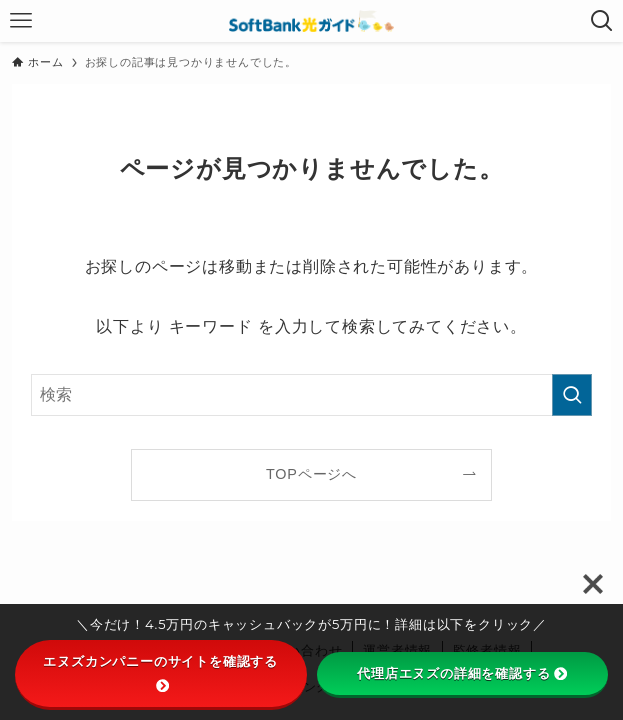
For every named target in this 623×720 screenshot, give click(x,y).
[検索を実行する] (572, 395)
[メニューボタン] (21, 21)
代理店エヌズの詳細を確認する (462, 673)
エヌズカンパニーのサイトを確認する (160, 672)
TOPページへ (311, 474)
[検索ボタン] (602, 21)
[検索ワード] (311, 395)
